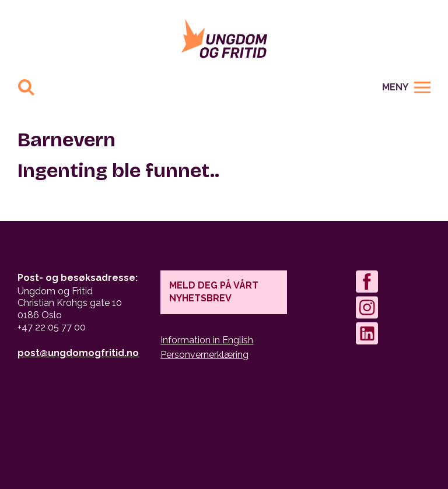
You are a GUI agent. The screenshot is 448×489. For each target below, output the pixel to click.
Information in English (207, 340)
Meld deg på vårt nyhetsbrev (214, 292)
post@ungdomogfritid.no (78, 353)
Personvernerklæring (204, 355)
